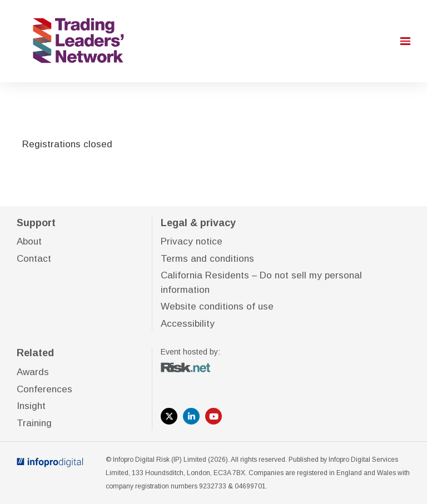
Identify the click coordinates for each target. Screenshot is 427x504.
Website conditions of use (217, 306)
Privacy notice (192, 241)
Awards (33, 372)
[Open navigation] (405, 41)
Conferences (44, 389)
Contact (34, 259)
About (29, 241)
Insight (31, 406)
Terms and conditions (207, 259)
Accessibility (188, 324)
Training (34, 423)
